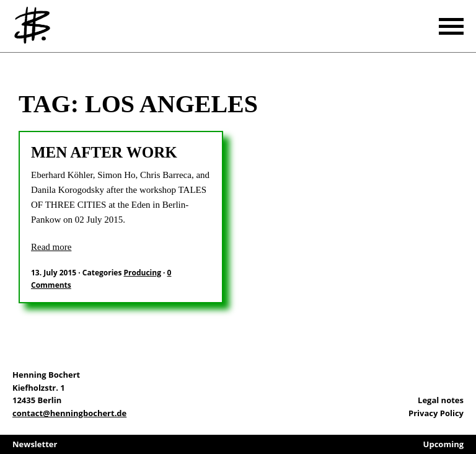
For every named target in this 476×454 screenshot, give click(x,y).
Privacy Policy (436, 413)
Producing (143, 273)
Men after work (104, 152)
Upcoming (443, 444)
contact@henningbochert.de (69, 413)
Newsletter (35, 444)
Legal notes (441, 400)
